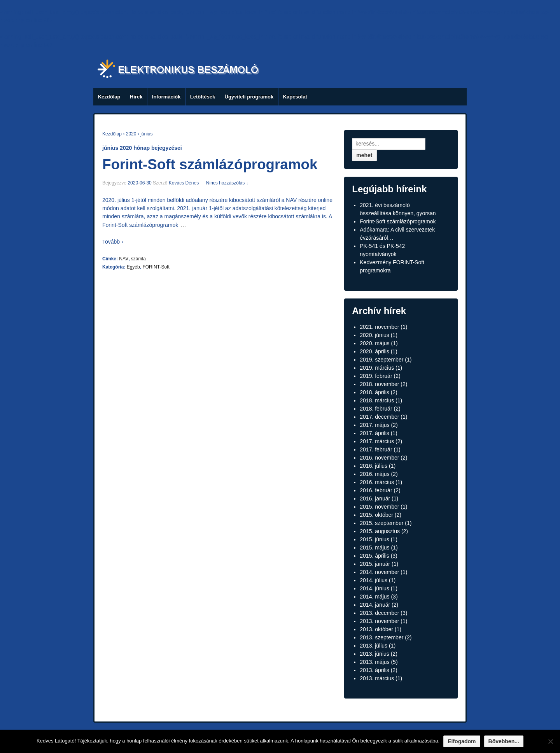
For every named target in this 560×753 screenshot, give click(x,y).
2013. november (379, 621)
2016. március (377, 482)
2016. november (379, 458)
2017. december (379, 417)
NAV (124, 259)
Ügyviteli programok (249, 97)
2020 (131, 134)
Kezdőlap (109, 97)
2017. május (374, 425)
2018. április (374, 392)
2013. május (374, 662)
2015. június (374, 539)
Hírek (136, 97)
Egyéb (133, 267)
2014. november (379, 572)
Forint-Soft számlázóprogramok (210, 164)
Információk (166, 97)
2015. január (375, 564)
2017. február (376, 449)
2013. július (374, 646)
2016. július (374, 466)
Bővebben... (504, 741)
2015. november (379, 507)
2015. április (374, 556)
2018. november (379, 384)
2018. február (376, 409)
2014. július (374, 580)
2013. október (376, 629)
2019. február (376, 376)
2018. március (377, 400)
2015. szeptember (381, 523)
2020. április (374, 351)
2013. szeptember (381, 637)
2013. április (374, 670)
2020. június (374, 335)
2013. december (379, 613)
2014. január (375, 605)
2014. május (374, 597)
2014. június (374, 588)
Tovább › (113, 242)
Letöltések (203, 97)
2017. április (374, 433)
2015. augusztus (380, 531)
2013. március (377, 678)
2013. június (374, 654)
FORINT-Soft (156, 267)
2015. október (376, 515)
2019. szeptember (381, 360)
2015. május (374, 548)
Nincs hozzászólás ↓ (227, 183)
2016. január (375, 498)
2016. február (376, 490)
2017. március (377, 441)
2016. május (374, 474)
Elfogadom (462, 741)
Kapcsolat (295, 97)
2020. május (374, 343)
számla (138, 259)
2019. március (377, 368)
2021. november (379, 327)
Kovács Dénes (184, 183)
